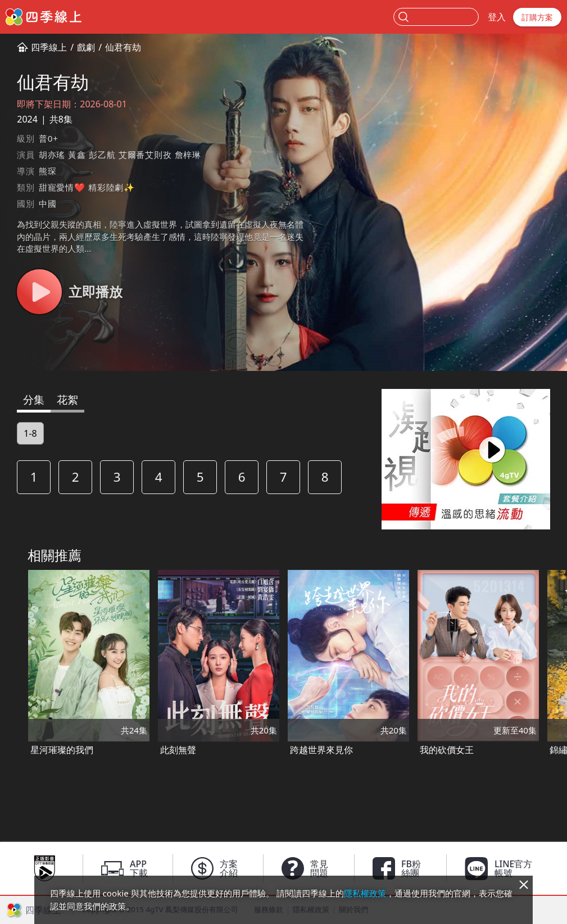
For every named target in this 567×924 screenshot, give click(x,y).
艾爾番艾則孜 (145, 155)
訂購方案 (537, 17)
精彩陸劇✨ (112, 187)
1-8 (30, 433)
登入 (497, 17)
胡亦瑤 (52, 155)
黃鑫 (77, 155)
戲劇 (86, 47)
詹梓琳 (188, 155)
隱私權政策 (365, 893)
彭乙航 (102, 155)
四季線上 (49, 47)
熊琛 (48, 171)
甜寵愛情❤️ (62, 187)
